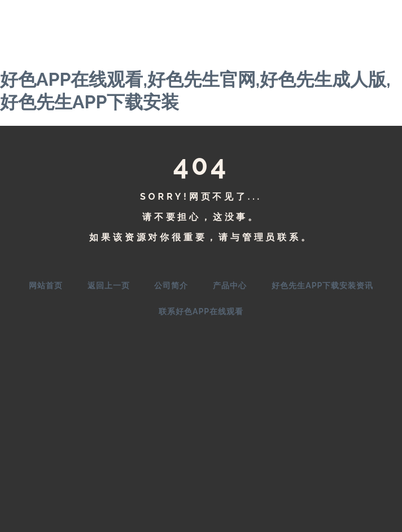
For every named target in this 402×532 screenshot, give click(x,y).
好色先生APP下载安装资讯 (322, 285)
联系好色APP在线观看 (201, 311)
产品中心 (230, 285)
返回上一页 (109, 285)
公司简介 (171, 285)
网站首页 (46, 285)
